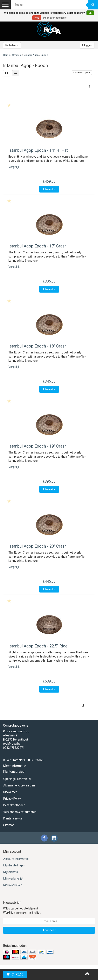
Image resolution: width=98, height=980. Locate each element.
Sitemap (9, 825)
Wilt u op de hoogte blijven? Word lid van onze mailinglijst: (22, 910)
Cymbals (17, 55)
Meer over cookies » (55, 18)
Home (6, 55)
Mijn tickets (11, 872)
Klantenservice (13, 818)
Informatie (49, 189)
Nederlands (12, 45)
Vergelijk (14, 167)
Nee (37, 18)
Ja (90, 13)
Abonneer (49, 930)
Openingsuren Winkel (17, 779)
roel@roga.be (12, 744)
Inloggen (87, 45)
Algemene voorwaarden (19, 785)
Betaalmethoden (14, 805)
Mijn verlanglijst (13, 879)
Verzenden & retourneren (20, 812)
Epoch (44, 55)
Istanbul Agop (31, 55)
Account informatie (16, 859)
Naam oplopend (82, 73)
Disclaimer (10, 792)
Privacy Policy (12, 799)
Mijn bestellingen (14, 865)
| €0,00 (15, 974)
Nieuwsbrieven (13, 885)
